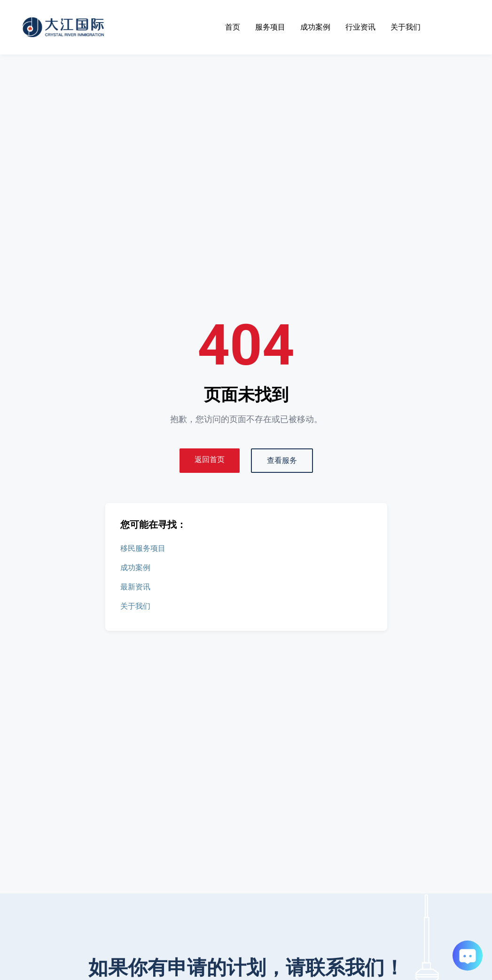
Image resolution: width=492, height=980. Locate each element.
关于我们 (406, 27)
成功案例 (315, 27)
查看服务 (282, 460)
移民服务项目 (143, 548)
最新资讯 (135, 587)
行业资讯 (360, 27)
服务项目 (270, 27)
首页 (233, 27)
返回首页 (210, 459)
